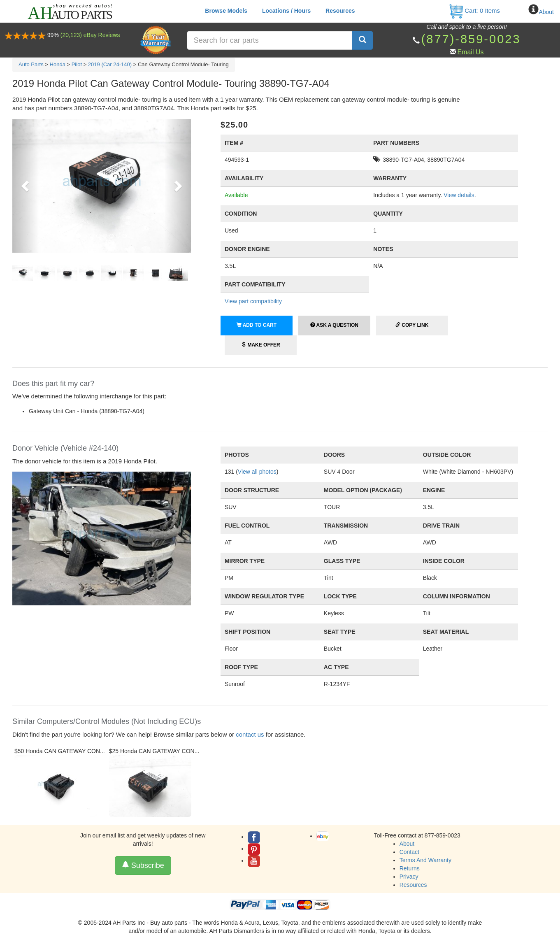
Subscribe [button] (143, 865)
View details (459, 195)
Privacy (409, 877)
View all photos (257, 472)
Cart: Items (474, 10)
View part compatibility (253, 301)
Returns (410, 868)
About (546, 12)
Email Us (471, 52)
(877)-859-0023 (471, 39)
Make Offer (261, 345)
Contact (409, 852)
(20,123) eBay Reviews (90, 35)
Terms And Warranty (425, 860)
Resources (340, 11)
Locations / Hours (286, 11)
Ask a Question (334, 325)
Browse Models (226, 11)
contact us (250, 734)
